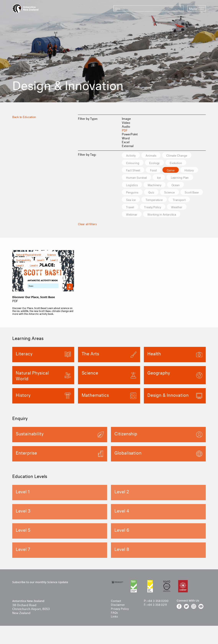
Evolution (179, 163)
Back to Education (25, 116)
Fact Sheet (134, 170)
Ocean (180, 185)
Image (126, 118)
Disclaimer (118, 613)
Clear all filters (88, 232)
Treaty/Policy (179, 208)
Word (126, 138)
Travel (155, 208)
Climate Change (181, 155)
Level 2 (54, 268)
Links (115, 625)
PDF (125, 130)
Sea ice (158, 200)
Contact (116, 610)
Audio (126, 126)
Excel (126, 142)
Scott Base (134, 200)
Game (174, 170)
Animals (153, 155)
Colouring (133, 163)
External (128, 145)
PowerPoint (130, 134)
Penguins (133, 193)
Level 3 (20, 274)
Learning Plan (184, 178)
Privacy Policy (121, 617)
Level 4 (34, 274)
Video (126, 122)
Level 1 (41, 268)
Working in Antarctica (142, 223)
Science (173, 193)
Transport (133, 208)
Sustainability (23, 268)
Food (156, 170)
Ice (161, 178)
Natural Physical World (29, 263)
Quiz (153, 193)
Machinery (157, 185)
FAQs (115, 621)
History (194, 170)
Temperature (183, 200)
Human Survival (137, 178)
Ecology (156, 163)
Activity (132, 155)
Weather (132, 215)
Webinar (155, 215)
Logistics (133, 185)
